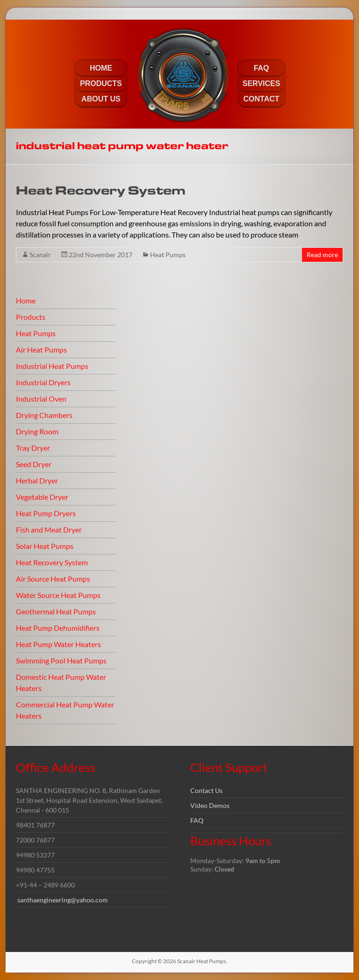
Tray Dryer (33, 448)
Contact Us (206, 790)
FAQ (197, 820)
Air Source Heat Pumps (53, 579)
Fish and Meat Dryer (49, 530)
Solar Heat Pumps (45, 546)
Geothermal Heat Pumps (56, 611)
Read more (322, 255)
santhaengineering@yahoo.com (63, 900)
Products (31, 317)
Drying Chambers (44, 415)
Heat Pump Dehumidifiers (58, 628)
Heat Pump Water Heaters (58, 644)
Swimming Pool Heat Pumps (61, 660)
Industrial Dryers (43, 382)
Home (26, 300)
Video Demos (210, 805)
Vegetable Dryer (42, 497)
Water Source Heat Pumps (58, 595)
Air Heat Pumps (41, 349)
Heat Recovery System (101, 191)
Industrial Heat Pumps (52, 366)
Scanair (40, 255)
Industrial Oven (41, 399)
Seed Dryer (34, 464)
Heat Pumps (168, 255)
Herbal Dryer (37, 480)
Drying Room (37, 431)
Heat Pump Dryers (46, 513)
